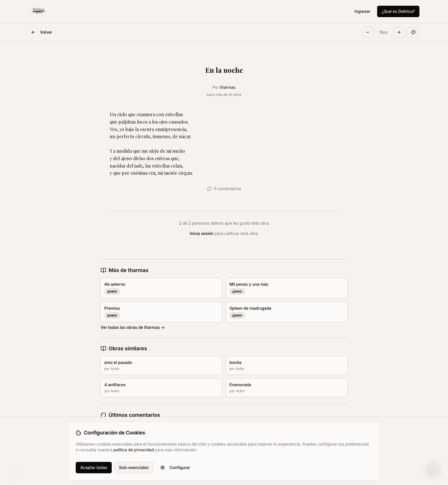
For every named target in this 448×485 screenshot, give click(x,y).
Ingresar (362, 11)
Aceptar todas (94, 467)
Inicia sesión (202, 233)
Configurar (175, 467)
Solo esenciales (134, 467)
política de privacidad (134, 450)
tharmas (228, 87)
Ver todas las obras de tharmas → (133, 327)
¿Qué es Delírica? (398, 11)
